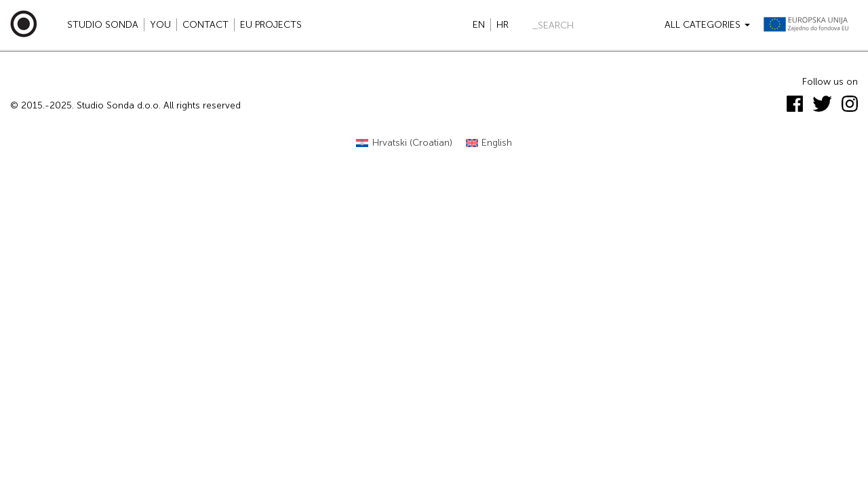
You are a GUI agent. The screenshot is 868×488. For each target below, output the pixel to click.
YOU (160, 25)
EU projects (271, 25)
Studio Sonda (103, 25)
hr (502, 25)
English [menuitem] (497, 143)
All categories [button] (707, 25)
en (479, 25)
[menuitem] (404, 143)
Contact (205, 25)
